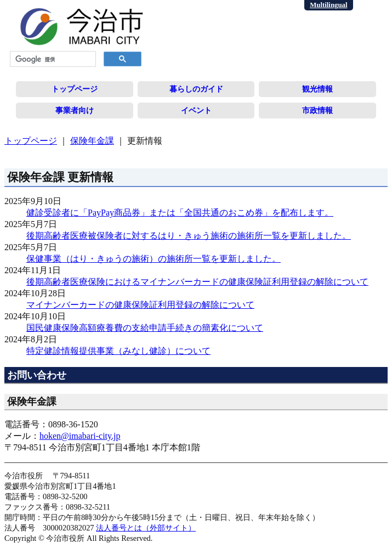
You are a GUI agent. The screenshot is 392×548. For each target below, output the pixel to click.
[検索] (52, 59)
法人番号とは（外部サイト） (146, 528)
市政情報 (317, 110)
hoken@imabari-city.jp (80, 436)
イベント (196, 110)
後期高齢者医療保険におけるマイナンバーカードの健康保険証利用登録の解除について (197, 282)
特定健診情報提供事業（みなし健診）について (118, 351)
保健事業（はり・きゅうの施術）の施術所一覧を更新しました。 (154, 259)
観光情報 (317, 89)
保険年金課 (92, 141)
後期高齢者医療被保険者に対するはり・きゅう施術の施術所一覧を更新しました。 (189, 236)
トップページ (75, 89)
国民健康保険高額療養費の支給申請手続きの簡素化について (145, 328)
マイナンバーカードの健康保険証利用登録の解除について (140, 305)
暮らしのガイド (196, 89)
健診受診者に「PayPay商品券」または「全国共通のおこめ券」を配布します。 (180, 213)
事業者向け (75, 110)
